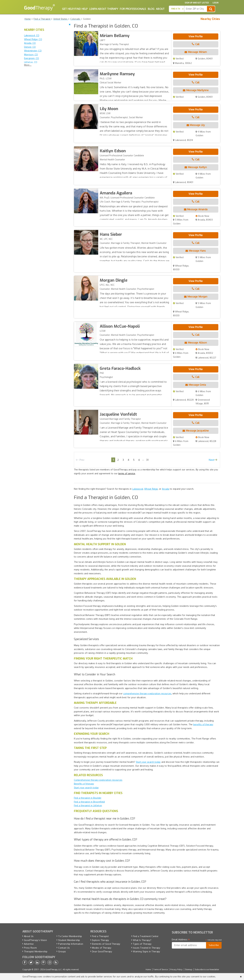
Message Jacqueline (196, 431)
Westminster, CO (33, 51)
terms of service (127, 473)
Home (148, 970)
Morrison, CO (31, 55)
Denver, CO (30, 47)
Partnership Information (71, 944)
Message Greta (196, 385)
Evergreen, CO (32, 58)
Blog (151, 9)
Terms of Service (161, 970)
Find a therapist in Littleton (88, 805)
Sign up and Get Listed (197, 3)
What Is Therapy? (142, 940)
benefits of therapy (203, 724)
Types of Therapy (142, 944)
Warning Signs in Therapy (146, 951)
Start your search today (148, 762)
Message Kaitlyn (196, 167)
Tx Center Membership (70, 936)
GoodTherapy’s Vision (35, 940)
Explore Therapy (101, 940)
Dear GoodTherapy (102, 951)
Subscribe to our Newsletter (207, 970)
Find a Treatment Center (146, 936)
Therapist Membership (36, 951)
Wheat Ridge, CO (33, 39)
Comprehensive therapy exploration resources (98, 780)
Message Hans (196, 251)
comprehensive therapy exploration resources (147, 693)
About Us (29, 936)
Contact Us (64, 948)
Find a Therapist (100, 936)
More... (28, 65)
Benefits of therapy (84, 784)
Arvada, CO (30, 43)
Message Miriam (196, 52)
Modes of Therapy (102, 948)
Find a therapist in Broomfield (89, 802)
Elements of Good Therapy (106, 944)
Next (211, 460)
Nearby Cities (210, 19)
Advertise (29, 944)
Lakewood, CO (32, 35)
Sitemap (189, 970)
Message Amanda (196, 209)
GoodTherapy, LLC (54, 970)
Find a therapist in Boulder (88, 798)
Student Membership (69, 940)
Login (216, 3)
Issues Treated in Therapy (147, 948)
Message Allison (196, 343)
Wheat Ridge (151, 489)
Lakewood (138, 489)
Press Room (30, 948)
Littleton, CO (31, 62)
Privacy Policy (176, 970)
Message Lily (196, 125)
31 (147, 460)
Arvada (166, 489)
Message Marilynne (196, 90)
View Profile (196, 36)
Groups (62, 951)
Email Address (181, 940)
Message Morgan (196, 297)
